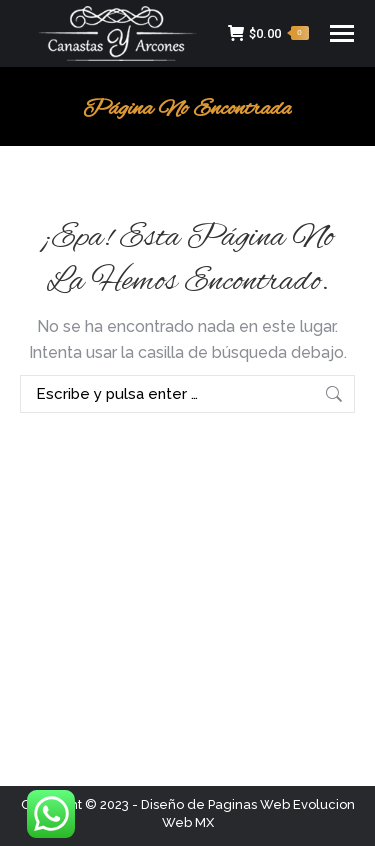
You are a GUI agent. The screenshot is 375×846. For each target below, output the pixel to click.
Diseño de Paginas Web (215, 804)
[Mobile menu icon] (342, 33)
